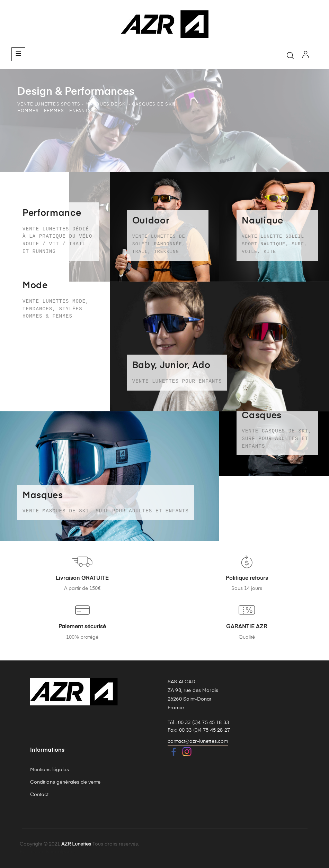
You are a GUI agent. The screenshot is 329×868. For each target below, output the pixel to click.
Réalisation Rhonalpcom (48, 852)
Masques (43, 495)
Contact (39, 795)
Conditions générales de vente (65, 782)
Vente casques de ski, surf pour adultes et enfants (277, 438)
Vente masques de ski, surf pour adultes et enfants (106, 511)
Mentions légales (50, 770)
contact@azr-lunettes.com (198, 741)
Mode (35, 286)
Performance (52, 213)
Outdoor (151, 221)
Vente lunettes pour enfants (177, 381)
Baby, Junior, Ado (171, 365)
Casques (262, 415)
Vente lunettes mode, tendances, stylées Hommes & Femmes (56, 309)
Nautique (262, 221)
